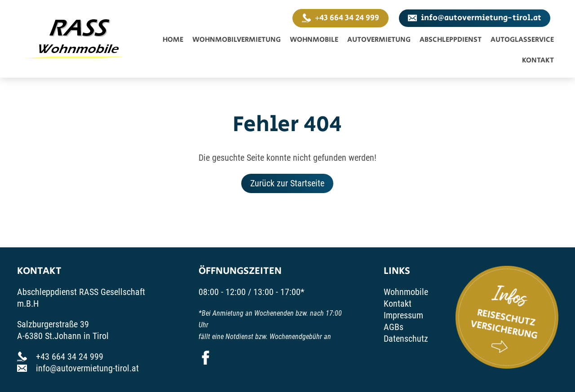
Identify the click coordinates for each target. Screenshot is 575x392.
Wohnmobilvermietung (237, 40)
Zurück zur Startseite (287, 183)
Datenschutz (406, 339)
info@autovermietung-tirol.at (475, 18)
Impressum (403, 315)
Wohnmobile (314, 40)
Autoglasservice (522, 40)
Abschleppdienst (451, 40)
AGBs (394, 327)
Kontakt (538, 60)
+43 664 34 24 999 (341, 18)
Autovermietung (379, 40)
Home (173, 40)
